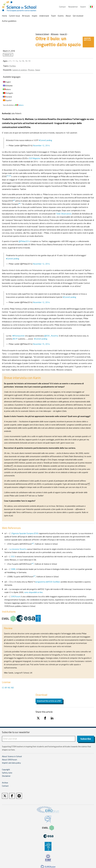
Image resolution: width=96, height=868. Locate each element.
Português (8, 93)
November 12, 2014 (41, 145)
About (68, 16)
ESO (13, 556)
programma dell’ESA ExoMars (48, 582)
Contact (62, 7)
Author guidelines (9, 21)
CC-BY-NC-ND (8, 688)
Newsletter (73, 7)
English (7, 82)
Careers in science (19, 70)
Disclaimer (6, 776)
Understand (44, 16)
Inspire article (87, 39)
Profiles (13, 66)
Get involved (78, 16)
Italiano (7, 89)
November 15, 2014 (41, 344)
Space (38, 70)
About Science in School (12, 756)
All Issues (26, 16)
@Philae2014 (24, 241)
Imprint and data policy (11, 763)
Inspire (35, 16)
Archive (5, 783)
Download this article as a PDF (49, 701)
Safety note (7, 773)
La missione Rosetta (18, 549)
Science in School (42, 34)
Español (7, 100)
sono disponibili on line (33, 592)
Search (83, 7)
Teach (53, 16)
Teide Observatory (64, 214)
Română (7, 97)
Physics (31, 70)
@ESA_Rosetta (51, 336)
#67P (15, 339)
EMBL (14, 569)
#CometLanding (45, 140)
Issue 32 (63, 34)
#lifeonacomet (19, 336)
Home (5, 16)
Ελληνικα (8, 86)
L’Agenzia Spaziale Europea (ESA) (25, 533)
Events (61, 16)
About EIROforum (10, 760)
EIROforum (16, 596)
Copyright (6, 770)
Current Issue (14, 16)
